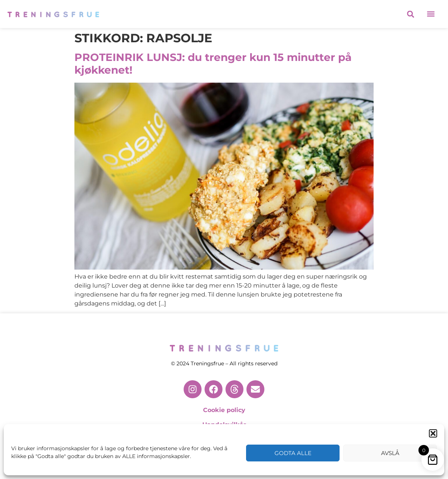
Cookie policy (224, 410)
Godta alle (293, 453)
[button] (433, 433)
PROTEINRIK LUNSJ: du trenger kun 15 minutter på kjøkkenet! (213, 64)
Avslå (390, 453)
